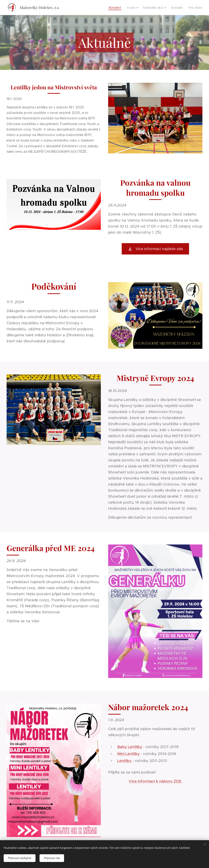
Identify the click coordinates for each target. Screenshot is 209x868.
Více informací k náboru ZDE (155, 781)
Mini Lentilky (128, 754)
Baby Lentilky (130, 747)
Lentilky (124, 761)
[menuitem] (116, 8)
